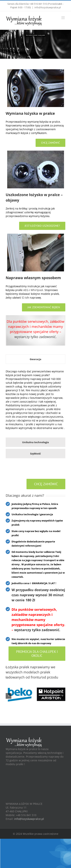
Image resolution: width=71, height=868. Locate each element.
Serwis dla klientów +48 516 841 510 (27, 4)
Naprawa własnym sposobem (33, 278)
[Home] (36, 71)
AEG (26, 290)
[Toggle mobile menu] (63, 18)
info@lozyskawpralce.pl (48, 7)
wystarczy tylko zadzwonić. (35, 337)
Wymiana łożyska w (24, 113)
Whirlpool (37, 290)
